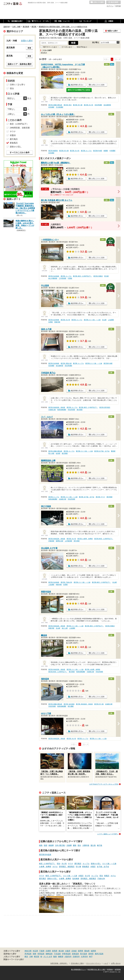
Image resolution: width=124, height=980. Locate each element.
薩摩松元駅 (60, 541)
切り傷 (78, 867)
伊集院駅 (51, 541)
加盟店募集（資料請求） (59, 963)
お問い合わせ (116, 963)
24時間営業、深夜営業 (20, 128)
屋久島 (93, 845)
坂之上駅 (65, 628)
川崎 (31, 957)
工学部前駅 (62, 278)
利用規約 (110, 969)
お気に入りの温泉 (97, 2)
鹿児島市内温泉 (45, 855)
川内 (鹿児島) (60, 845)
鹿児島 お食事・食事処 (85, 539)
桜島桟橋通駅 (62, 410)
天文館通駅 (60, 107)
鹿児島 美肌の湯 (66, 363)
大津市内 (84, 957)
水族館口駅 (52, 410)
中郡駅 (70, 278)
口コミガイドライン (94, 963)
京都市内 (76, 957)
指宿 (46, 845)
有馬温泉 (41, 954)
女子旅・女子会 (103, 867)
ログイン (110, 6)
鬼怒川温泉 (99, 954)
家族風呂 (86, 867)
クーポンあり (67, 47)
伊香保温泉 (66, 954)
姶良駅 (58, 453)
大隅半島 (86, 845)
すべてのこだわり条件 (20, 152)
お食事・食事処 (45, 867)
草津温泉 (28, 954)
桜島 (41, 845)
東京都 (61, 951)
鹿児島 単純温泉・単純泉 (57, 407)
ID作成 (118, 6)
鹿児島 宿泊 (68, 105)
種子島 (100, 845)
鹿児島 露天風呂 (105, 407)
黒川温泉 (84, 954)
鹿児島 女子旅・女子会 (102, 451)
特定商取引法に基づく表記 (96, 969)
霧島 (75, 845)
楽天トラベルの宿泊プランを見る (79, 90)
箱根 (34, 954)
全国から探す (27, 41)
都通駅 (106, 151)
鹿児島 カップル (86, 151)
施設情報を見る (76, 85)
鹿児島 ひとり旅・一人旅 (92, 320)
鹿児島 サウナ (100, 497)
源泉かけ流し (96, 864)
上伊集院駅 (68, 541)
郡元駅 (107, 276)
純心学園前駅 (53, 278)
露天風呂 (78, 864)
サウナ (71, 864)
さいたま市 (48, 957)
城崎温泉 (49, 954)
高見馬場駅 (98, 105)
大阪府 (68, 951)
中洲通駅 (112, 151)
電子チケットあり (50, 47)
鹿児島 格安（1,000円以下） (82, 276)
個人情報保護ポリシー (78, 969)
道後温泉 (75, 954)
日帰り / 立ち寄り (18, 85)
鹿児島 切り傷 (78, 105)
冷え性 (64, 864)
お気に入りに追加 (98, 85)
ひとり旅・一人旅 (109, 864)
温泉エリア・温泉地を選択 (20, 64)
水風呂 (93, 867)
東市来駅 (77, 541)
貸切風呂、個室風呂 (67, 867)
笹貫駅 (51, 322)
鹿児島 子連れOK (66, 582)
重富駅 (113, 451)
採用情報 (118, 969)
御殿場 (61, 957)
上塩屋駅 (111, 320)
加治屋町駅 (107, 105)
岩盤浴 (13, 135)
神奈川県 (28, 951)
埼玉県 (35, 951)
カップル (86, 864)
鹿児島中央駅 (98, 151)
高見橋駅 (51, 107)
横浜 (26, 957)
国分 (79, 845)
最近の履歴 (113, 2)
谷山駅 (104, 320)
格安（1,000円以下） (47, 864)
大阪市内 (68, 957)
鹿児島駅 (80, 410)
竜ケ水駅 (51, 453)
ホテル (55, 867)
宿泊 (59, 864)
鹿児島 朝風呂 (98, 276)
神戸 (91, 957)
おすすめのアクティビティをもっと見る (104, 784)
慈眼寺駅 (57, 322)
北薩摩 (69, 845)
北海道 (74, 951)
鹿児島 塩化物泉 (54, 276)
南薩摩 (51, 845)
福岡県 (93, 951)
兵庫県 (48, 951)
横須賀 (37, 957)
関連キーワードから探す (14, 959)
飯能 (55, 957)
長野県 (80, 951)
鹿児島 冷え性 (88, 105)
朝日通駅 (71, 706)
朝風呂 (107, 876)
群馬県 (55, 951)
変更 (29, 48)
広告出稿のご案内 (77, 963)
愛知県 (87, 951)
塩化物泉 (76, 879)
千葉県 (42, 951)
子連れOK (101, 879)
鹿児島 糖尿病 (53, 151)
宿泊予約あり (82, 47)
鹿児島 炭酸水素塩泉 (55, 105)
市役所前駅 (71, 410)
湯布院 (91, 954)
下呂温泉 (57, 954)
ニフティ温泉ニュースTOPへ (108, 834)
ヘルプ (106, 963)
